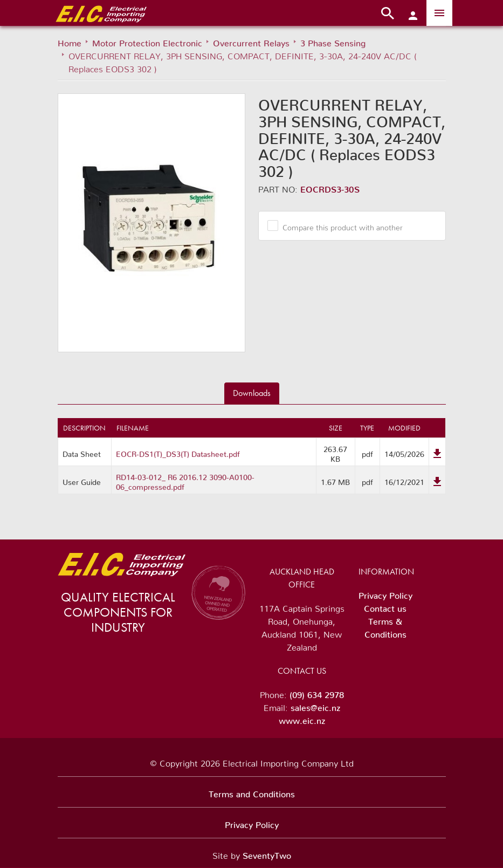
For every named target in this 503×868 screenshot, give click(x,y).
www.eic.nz (302, 719)
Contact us (385, 606)
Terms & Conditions (385, 626)
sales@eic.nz (315, 706)
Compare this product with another (339, 225)
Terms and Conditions (252, 792)
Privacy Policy (385, 593)
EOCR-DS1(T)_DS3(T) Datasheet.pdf (178, 452)
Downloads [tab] (252, 393)
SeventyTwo (267, 853)
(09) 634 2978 (317, 693)
